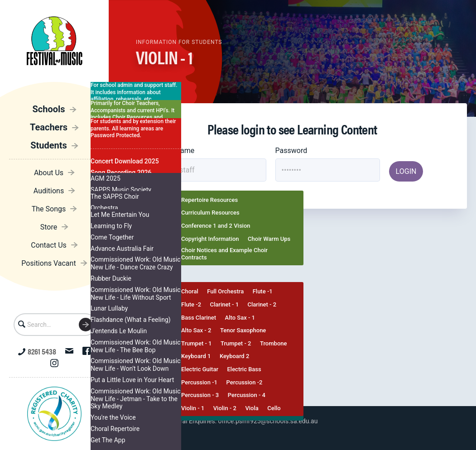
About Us (49, 173)
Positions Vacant (48, 263)
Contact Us (49, 245)
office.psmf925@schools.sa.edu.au (268, 421)
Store (49, 227)
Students (49, 145)
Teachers (49, 127)
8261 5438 (37, 351)
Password (291, 151)
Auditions (49, 191)
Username (178, 151)
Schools (48, 109)
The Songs (49, 209)
